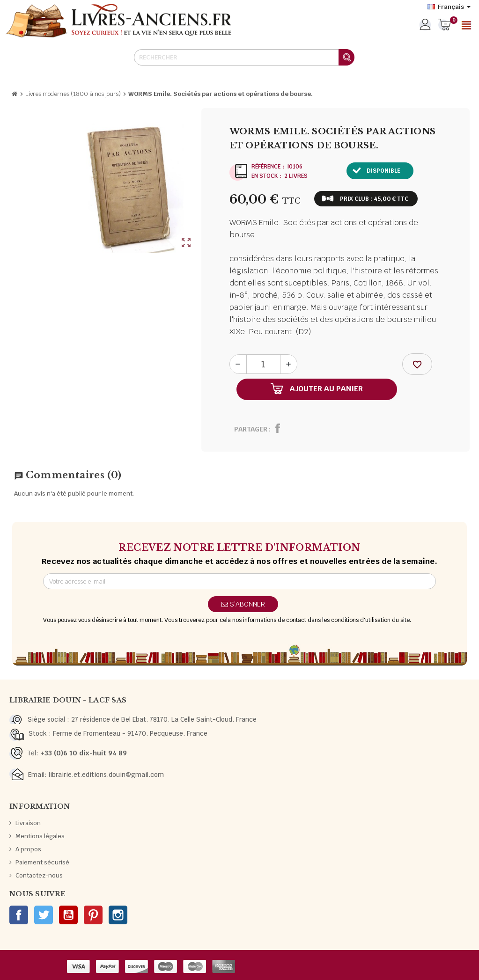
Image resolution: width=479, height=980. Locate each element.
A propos (28, 849)
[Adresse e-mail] (239, 581)
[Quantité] (263, 364)
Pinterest (93, 915)
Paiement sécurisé (42, 862)
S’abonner (243, 604)
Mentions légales (40, 836)
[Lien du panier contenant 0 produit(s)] (445, 25)
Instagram (118, 915)
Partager (251, 429)
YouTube (68, 915)
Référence (266, 167)
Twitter (44, 915)
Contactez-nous (39, 875)
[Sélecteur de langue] (449, 7)
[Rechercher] (244, 57)
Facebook (19, 915)
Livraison (28, 823)
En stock (265, 176)
